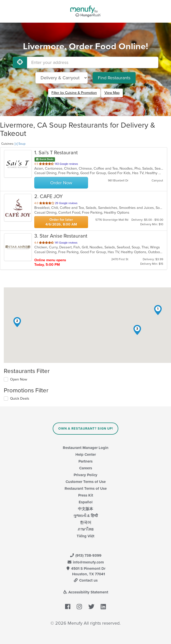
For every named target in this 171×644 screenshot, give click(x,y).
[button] (158, 310)
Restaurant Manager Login (86, 448)
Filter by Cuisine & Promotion (74, 93)
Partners (85, 461)
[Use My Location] (20, 62)
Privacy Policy (85, 475)
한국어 (86, 522)
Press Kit (86, 495)
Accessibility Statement (86, 592)
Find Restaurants (114, 78)
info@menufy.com (85, 562)
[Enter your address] (93, 62)
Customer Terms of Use (86, 482)
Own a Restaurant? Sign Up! (86, 429)
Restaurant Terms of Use (86, 488)
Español (86, 502)
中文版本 (85, 509)
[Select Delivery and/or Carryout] (62, 78)
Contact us (85, 580)
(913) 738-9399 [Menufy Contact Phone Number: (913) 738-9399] (85, 555)
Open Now (19, 379)
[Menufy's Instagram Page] (79, 607)
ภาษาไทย (86, 529)
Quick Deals (20, 399)
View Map (112, 93)
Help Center (86, 454)
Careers (86, 468)
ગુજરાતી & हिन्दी (86, 516)
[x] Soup (20, 144)
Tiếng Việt (85, 536)
